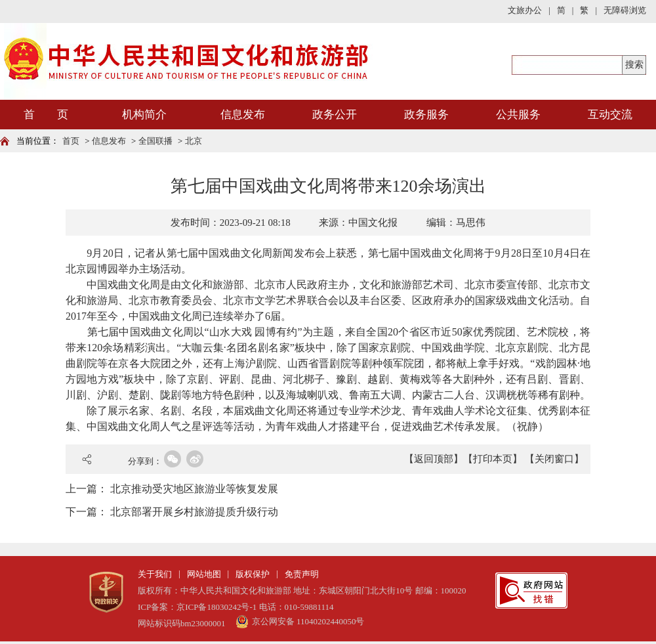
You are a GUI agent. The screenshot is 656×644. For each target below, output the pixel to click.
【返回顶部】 (434, 459)
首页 (71, 141)
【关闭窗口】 (554, 459)
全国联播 (155, 141)
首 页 (46, 115)
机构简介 (144, 115)
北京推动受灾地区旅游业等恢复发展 (194, 489)
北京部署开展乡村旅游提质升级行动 (194, 512)
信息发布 (243, 115)
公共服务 (518, 115)
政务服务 (426, 115)
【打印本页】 (493, 459)
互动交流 (610, 115)
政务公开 (335, 115)
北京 (194, 141)
